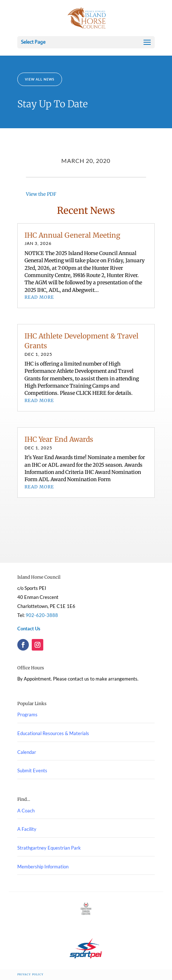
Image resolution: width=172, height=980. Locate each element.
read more (39, 297)
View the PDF (41, 194)
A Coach (26, 811)
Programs (27, 715)
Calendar (27, 752)
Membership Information (43, 867)
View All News (40, 79)
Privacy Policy (30, 974)
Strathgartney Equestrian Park (49, 848)
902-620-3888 (42, 615)
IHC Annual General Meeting (72, 235)
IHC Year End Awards (59, 439)
